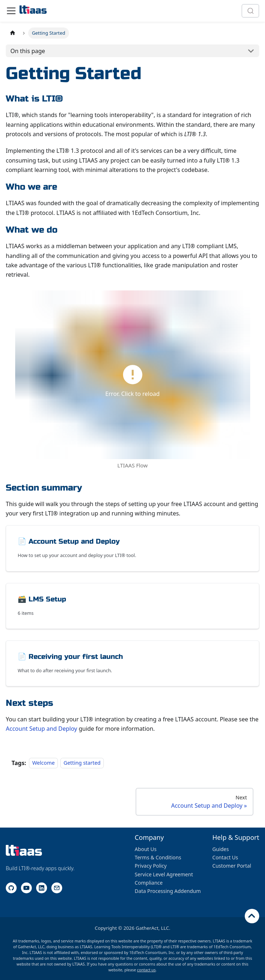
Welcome (43, 763)
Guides (221, 849)
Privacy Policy (151, 866)
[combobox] (250, 11)
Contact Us (225, 857)
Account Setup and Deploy (42, 729)
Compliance (149, 883)
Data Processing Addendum (168, 891)
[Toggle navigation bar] (11, 11)
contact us (146, 970)
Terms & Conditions (158, 857)
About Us (146, 849)
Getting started (82, 763)
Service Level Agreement (164, 874)
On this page (28, 51)
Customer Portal (232, 866)
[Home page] (13, 33)
